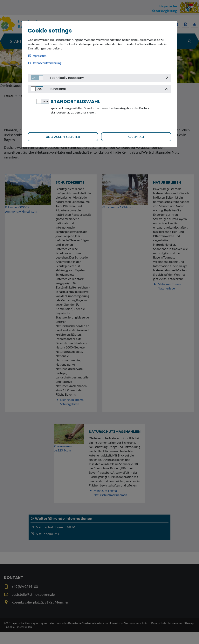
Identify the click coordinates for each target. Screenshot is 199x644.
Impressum (39, 56)
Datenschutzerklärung (46, 63)
